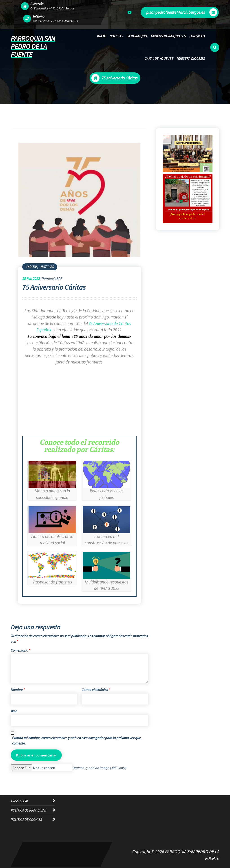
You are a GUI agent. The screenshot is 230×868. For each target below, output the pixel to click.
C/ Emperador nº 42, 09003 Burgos (52, 8)
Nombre (18, 690)
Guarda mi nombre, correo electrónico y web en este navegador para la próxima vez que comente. (76, 740)
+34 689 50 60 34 (67, 21)
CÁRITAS (32, 267)
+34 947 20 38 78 (43, 21)
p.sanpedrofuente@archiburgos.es (182, 12)
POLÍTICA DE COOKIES (26, 819)
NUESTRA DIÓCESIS (191, 59)
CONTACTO (197, 36)
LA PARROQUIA (137, 36)
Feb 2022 (31, 278)
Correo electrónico (96, 690)
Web (14, 711)
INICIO (102, 36)
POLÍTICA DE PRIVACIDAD (29, 810)
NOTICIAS (116, 36)
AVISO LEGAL (20, 801)
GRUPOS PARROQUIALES (168, 36)
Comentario (20, 650)
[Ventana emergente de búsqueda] (215, 47)
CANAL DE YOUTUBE (159, 59)
